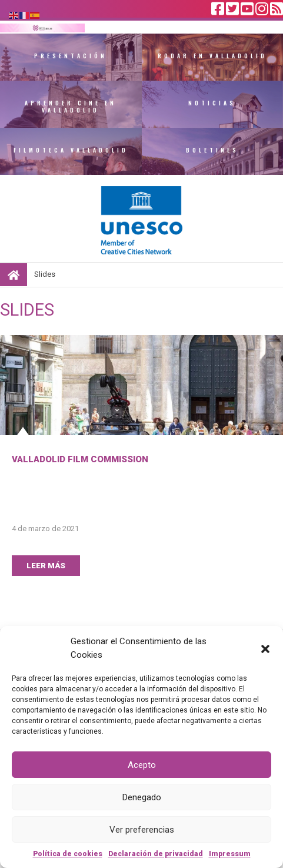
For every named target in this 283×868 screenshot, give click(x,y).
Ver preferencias (142, 830)
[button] (265, 648)
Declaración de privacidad (156, 854)
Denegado (142, 797)
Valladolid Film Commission (80, 459)
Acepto (142, 765)
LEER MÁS (46, 566)
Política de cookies (68, 854)
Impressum (230, 854)
